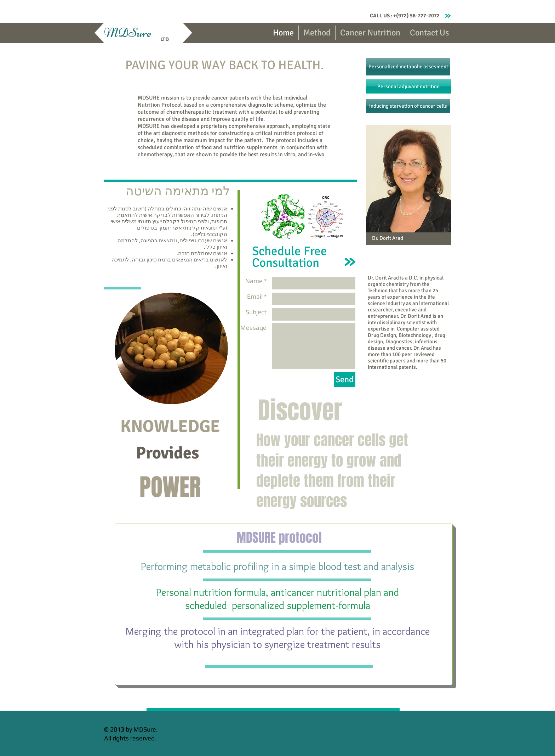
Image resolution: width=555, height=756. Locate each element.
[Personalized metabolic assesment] (408, 67)
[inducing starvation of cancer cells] (408, 106)
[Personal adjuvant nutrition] (408, 86)
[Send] (345, 380)
